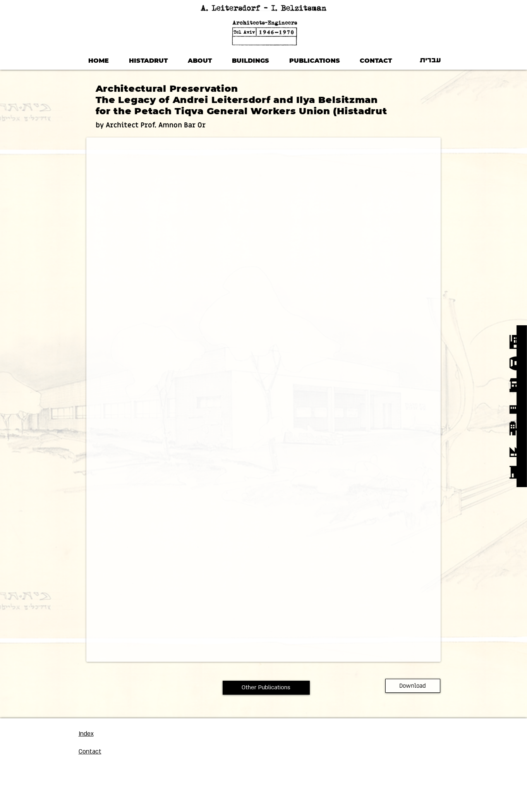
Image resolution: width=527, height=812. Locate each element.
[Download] (413, 686)
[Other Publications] (266, 688)
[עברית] (431, 61)
